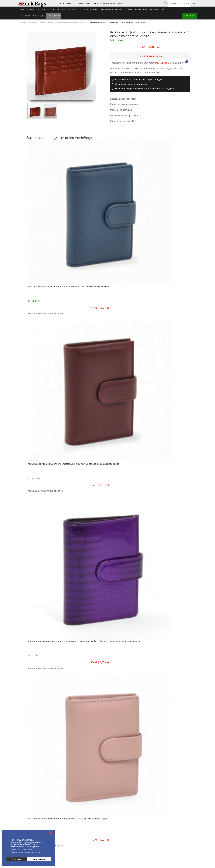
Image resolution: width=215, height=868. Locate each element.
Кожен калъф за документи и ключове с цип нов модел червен (88, 258)
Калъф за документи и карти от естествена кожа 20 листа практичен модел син (46, 184)
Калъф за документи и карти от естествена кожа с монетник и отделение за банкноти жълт (85, 714)
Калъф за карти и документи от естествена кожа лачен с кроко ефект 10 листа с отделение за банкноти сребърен (88, 337)
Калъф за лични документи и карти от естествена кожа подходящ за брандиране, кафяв (129, 714)
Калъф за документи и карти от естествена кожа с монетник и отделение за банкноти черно (167, 563)
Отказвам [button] (17, 859)
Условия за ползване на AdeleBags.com (36, 824)
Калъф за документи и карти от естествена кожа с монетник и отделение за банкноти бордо (126, 563)
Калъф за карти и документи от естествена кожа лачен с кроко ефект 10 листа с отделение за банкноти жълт (170, 337)
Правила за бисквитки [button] (22, 849)
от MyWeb (123, 857)
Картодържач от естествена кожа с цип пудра (128, 485)
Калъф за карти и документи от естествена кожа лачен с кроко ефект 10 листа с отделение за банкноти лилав (129, 185)
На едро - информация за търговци (79, 815)
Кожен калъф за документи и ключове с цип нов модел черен (171, 258)
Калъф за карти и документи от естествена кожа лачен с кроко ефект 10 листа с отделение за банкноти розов (47, 412)
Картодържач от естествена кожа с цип (45, 561)
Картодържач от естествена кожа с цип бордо (87, 485)
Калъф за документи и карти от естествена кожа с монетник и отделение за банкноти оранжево (86, 638)
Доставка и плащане (66, 3)
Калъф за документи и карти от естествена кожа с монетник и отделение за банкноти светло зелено (47, 638)
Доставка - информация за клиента (34, 815)
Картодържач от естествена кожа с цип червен (45, 485)
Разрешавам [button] (39, 859)
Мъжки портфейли (111, 10)
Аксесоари (54, 16)
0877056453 (162, 63)
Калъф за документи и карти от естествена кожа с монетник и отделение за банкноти (44, 714)
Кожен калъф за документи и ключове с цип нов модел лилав (47, 258)
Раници (154, 10)
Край (138, 772)
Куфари (165, 10)
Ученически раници (136, 10)
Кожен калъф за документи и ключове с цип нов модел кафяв (129, 258)
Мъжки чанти (91, 10)
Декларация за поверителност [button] (26, 852)
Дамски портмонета (70, 10)
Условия (81, 3)
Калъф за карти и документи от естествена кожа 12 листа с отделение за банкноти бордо (85, 184)
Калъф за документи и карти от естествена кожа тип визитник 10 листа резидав (168, 411)
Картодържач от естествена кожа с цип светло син (169, 485)
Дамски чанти (28, 10)
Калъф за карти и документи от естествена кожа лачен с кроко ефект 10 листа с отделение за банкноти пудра (47, 337)
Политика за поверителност (76, 828)
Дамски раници (47, 10)
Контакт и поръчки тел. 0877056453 (108, 3)
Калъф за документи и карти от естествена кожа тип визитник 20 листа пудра (168, 184)
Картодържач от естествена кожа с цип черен (87, 561)
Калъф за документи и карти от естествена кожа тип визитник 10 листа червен (86, 411)
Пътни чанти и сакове (32, 16)
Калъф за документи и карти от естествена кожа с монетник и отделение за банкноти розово (126, 638)
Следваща (129, 772)
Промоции (189, 16)
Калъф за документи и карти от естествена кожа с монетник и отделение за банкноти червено (167, 638)
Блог (88, 3)
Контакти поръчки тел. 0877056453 (78, 824)
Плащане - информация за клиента (34, 819)
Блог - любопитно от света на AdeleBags (81, 819)
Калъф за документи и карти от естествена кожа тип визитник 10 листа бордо (127, 411)
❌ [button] (51, 833)
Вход (193, 3)
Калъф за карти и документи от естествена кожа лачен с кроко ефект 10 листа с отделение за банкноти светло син (129, 337)
